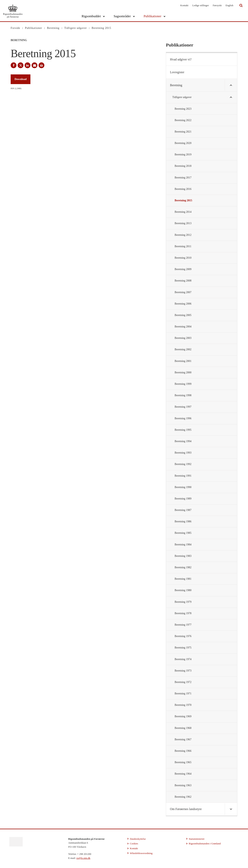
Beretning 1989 (183, 499)
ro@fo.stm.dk (83, 858)
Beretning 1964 (183, 774)
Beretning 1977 (183, 625)
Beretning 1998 (183, 395)
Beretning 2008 (183, 281)
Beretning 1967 (183, 739)
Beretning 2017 (183, 178)
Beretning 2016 (183, 189)
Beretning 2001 (183, 361)
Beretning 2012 (183, 235)
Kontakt (184, 5)
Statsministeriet (197, 839)
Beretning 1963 (183, 785)
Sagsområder (122, 16)
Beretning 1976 (183, 636)
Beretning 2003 (183, 338)
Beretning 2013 (183, 223)
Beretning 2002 (183, 349)
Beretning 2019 (183, 155)
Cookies (134, 843)
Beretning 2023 (183, 109)
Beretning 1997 (183, 407)
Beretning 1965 (183, 762)
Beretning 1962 (183, 797)
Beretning (176, 85)
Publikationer (152, 16)
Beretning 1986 (183, 521)
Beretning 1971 (183, 694)
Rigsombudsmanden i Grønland (205, 843)
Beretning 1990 (183, 487)
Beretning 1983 (183, 556)
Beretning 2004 (183, 327)
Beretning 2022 (183, 120)
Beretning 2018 (183, 166)
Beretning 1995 (183, 430)
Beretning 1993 (183, 453)
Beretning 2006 (183, 304)
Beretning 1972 (183, 682)
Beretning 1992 (183, 464)
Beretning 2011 (183, 246)
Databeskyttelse (138, 839)
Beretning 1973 (183, 671)
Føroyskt (217, 5)
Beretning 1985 (183, 533)
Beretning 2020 (183, 143)
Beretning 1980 (183, 590)
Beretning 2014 (183, 212)
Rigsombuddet (91, 16)
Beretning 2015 (183, 200)
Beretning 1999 (183, 384)
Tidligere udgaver (182, 97)
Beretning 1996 (183, 418)
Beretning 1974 (183, 659)
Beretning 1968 (183, 728)
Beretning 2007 (183, 292)
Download (21, 79)
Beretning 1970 (183, 705)
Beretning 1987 (183, 510)
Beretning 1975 (183, 648)
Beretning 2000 (183, 372)
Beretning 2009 (183, 269)
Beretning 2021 (183, 132)
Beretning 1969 (183, 716)
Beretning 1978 (183, 613)
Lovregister (177, 72)
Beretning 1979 (183, 602)
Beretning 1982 (183, 567)
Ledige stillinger (201, 5)
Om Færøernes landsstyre (186, 809)
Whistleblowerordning (141, 853)
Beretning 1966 (183, 751)
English (229, 5)
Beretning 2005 (183, 315)
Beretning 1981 (183, 579)
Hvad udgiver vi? (181, 59)
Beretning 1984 (183, 545)
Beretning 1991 (183, 476)
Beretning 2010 (183, 258)
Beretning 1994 (183, 441)
